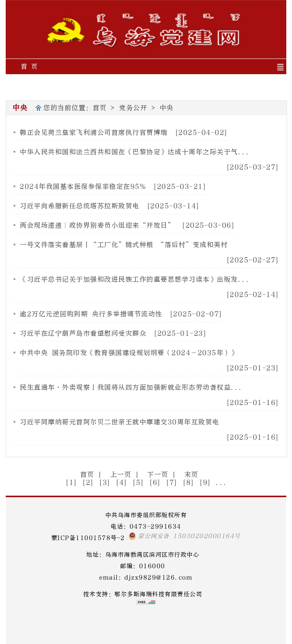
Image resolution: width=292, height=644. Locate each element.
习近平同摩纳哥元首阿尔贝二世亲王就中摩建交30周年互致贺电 (120, 422)
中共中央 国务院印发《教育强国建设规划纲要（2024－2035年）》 (129, 353)
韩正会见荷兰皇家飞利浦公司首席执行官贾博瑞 (94, 133)
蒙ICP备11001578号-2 (88, 538)
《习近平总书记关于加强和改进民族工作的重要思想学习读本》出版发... (135, 279)
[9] (205, 483)
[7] (172, 483)
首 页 (29, 66)
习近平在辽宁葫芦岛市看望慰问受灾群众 (83, 333)
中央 (167, 108)
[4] (122, 483)
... (222, 483)
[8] (189, 483)
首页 (100, 108)
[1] (71, 483)
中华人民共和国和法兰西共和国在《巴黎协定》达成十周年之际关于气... (135, 152)
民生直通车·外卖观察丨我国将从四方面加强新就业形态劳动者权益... (131, 387)
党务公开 (133, 108)
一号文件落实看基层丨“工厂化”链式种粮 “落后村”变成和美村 (124, 245)
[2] (88, 483)
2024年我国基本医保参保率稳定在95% (83, 187)
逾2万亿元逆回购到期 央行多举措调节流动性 (91, 314)
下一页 (158, 475)
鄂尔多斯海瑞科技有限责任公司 (158, 594)
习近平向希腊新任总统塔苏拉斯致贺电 (80, 206)
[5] (138, 483)
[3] (105, 483)
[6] (155, 483)
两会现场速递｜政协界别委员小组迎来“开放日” (97, 225)
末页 (191, 475)
